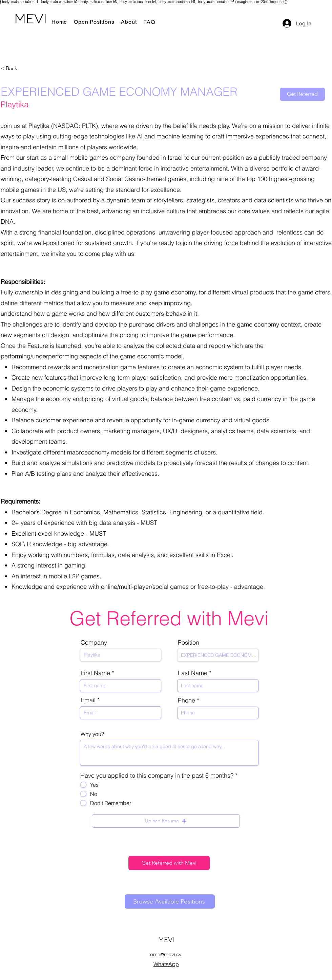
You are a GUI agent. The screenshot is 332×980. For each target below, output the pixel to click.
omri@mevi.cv (166, 954)
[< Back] (25, 69)
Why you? (92, 734)
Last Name (193, 673)
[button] (166, 821)
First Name (95, 673)
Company (94, 643)
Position (189, 643)
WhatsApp (166, 964)
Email (88, 700)
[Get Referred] (302, 94)
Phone (186, 700)
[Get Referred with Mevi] (169, 863)
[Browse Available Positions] (170, 901)
